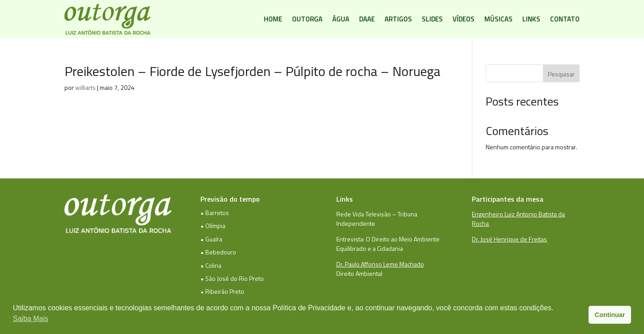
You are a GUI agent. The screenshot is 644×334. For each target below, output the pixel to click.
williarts (85, 87)
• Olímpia (213, 226)
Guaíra (214, 239)
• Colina (211, 265)
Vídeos (464, 19)
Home (273, 19)
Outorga (307, 19)
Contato (565, 19)
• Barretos (215, 213)
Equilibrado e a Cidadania (370, 248)
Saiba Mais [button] (31, 319)
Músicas (498, 19)
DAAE (367, 19)
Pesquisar (561, 74)
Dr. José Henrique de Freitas (509, 239)
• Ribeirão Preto (222, 291)
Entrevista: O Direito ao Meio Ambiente (388, 239)
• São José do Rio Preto (232, 278)
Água (341, 19)
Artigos (398, 19)
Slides (432, 19)
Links (531, 19)
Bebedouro (221, 252)
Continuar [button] (610, 315)
